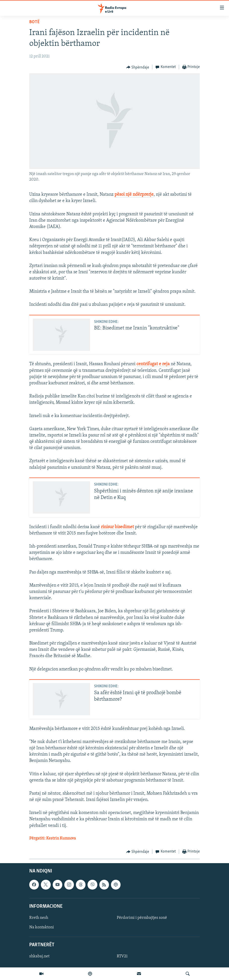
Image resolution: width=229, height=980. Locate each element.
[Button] (138, 67)
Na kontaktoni (42, 927)
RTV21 (122, 956)
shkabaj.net (39, 956)
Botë (34, 22)
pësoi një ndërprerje (134, 195)
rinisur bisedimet (117, 527)
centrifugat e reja (153, 364)
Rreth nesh (39, 918)
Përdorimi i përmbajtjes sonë (142, 918)
